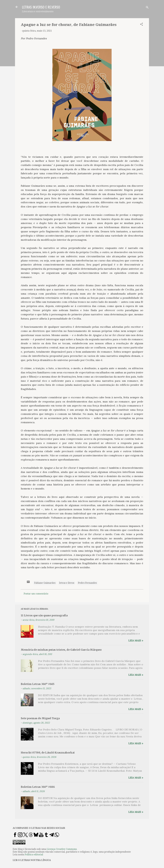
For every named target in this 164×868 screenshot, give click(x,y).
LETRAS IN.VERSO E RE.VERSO (41, 7)
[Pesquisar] (147, 8)
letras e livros (67, 583)
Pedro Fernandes (87, 583)
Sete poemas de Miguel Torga (40, 718)
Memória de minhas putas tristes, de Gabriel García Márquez (61, 650)
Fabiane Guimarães (45, 583)
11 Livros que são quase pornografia (44, 615)
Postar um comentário (36, 594)
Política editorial (34, 855)
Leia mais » (136, 640)
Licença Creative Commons (62, 849)
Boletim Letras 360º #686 (38, 787)
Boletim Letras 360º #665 (38, 684)
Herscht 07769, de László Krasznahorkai (48, 753)
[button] (141, 25)
